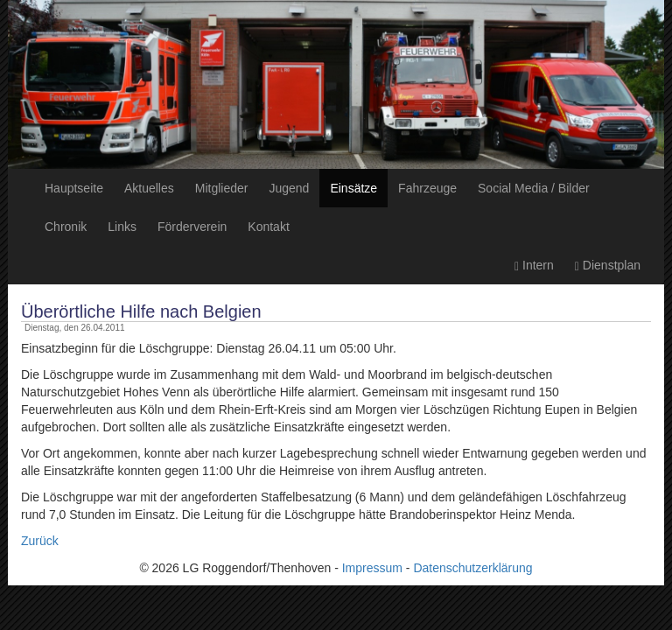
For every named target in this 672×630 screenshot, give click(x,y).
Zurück (40, 541)
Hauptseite (74, 188)
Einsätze (353, 188)
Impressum (372, 568)
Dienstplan (608, 266)
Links (122, 227)
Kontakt (268, 227)
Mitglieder (222, 188)
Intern (534, 266)
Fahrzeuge (427, 188)
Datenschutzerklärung (472, 568)
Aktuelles (149, 188)
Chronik (66, 227)
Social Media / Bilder (534, 188)
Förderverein (192, 227)
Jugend (289, 188)
